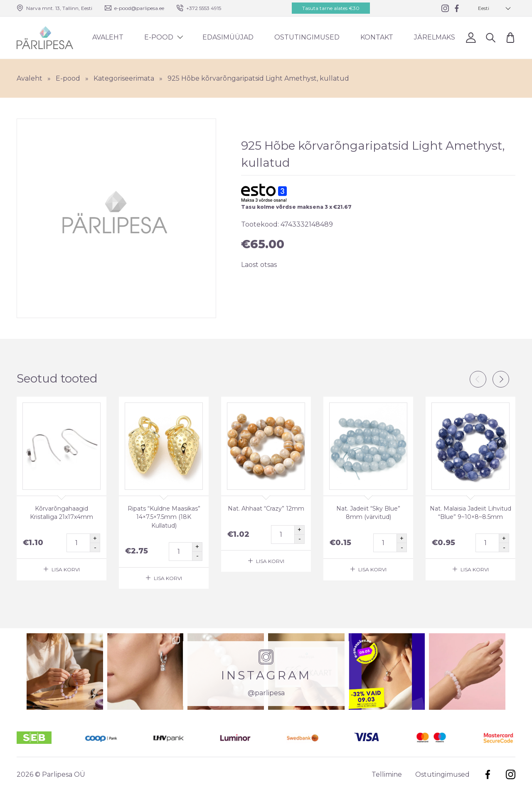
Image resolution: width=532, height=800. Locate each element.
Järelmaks (435, 37)
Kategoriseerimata (124, 78)
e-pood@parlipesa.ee (139, 8)
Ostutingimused (307, 37)
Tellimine (387, 774)
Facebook (488, 774)
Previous (478, 379)
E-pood (159, 37)
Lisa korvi (66, 569)
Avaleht (108, 37)
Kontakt (377, 37)
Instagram (511, 774)
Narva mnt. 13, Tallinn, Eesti (59, 8)
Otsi (491, 37)
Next (501, 379)
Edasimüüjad (228, 37)
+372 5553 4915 (204, 8)
